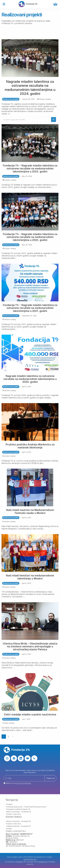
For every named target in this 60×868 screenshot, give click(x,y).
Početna (9, 804)
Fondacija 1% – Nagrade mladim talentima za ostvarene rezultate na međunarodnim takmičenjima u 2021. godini (30, 308)
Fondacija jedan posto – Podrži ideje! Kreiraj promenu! (26, 807)
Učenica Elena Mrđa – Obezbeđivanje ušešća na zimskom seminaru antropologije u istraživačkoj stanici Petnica (30, 647)
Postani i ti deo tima (13, 814)
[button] (54, 120)
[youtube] (28, 758)
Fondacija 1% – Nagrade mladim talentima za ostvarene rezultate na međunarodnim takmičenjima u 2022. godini (30, 237)
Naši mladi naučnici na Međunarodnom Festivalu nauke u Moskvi (30, 511)
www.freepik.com (30, 859)
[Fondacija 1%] (29, 4)
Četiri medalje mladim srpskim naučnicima (30, 714)
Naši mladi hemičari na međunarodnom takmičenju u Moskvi (30, 577)
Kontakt (9, 829)
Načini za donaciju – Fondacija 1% (19, 812)
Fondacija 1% (43, 862)
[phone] (34, 758)
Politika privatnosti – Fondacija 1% (19, 826)
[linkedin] (21, 758)
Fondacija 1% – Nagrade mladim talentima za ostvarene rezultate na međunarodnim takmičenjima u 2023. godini (30, 168)
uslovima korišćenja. (24, 783)
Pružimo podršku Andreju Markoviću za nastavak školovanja (30, 446)
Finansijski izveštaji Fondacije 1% (18, 809)
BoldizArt (19, 862)
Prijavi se (50, 778)
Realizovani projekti (11, 99)
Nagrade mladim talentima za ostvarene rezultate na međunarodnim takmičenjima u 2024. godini (30, 88)
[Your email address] (30, 781)
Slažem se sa (17, 783)
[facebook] (14, 758)
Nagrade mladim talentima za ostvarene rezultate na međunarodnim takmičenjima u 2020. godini (30, 379)
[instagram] (7, 758)
